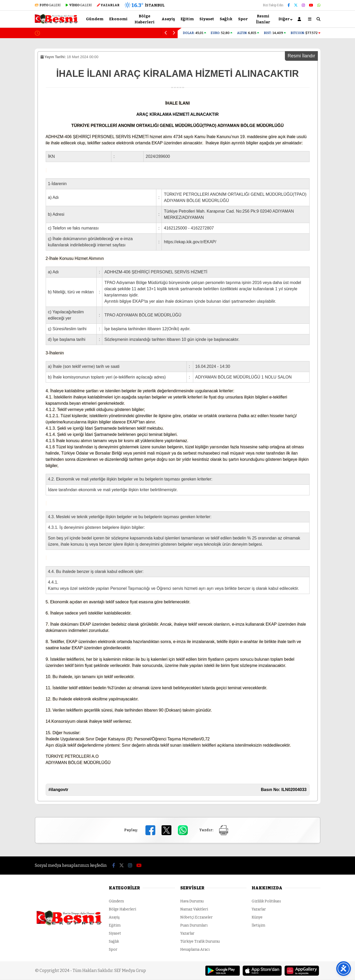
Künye (257, 918)
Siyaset (207, 19)
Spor (243, 19)
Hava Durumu (192, 901)
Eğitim (187, 19)
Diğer (284, 19)
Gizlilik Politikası (266, 901)
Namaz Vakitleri (194, 910)
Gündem (95, 19)
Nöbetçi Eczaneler (196, 918)
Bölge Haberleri (145, 19)
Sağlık (226, 19)
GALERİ (48, 5)
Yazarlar (187, 934)
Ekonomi (118, 19)
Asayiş (168, 19)
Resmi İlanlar (263, 19)
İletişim (258, 926)
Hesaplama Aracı (195, 950)
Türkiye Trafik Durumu (200, 942)
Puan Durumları (194, 926)
